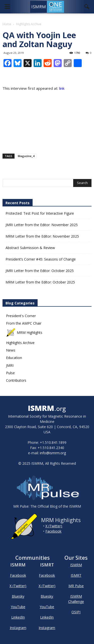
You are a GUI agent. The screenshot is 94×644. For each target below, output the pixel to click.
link (61, 88)
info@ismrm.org (53, 453)
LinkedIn (18, 617)
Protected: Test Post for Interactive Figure (40, 213)
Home (7, 24)
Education (14, 358)
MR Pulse (76, 586)
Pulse (10, 373)
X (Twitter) (54, 526)
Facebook (53, 531)
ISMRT (76, 575)
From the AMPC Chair (24, 323)
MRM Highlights (24, 332)
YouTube (18, 607)
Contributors (16, 380)
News (11, 350)
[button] (87, 7)
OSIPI (76, 612)
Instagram (18, 628)
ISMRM (76, 565)
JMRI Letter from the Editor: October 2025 (40, 271)
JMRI (10, 365)
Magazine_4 (26, 156)
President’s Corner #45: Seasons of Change (41, 259)
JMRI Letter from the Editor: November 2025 (42, 225)
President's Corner (21, 316)
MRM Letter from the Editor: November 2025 (42, 236)
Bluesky (18, 596)
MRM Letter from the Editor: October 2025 (40, 282)
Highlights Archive (20, 343)
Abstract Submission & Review (30, 248)
